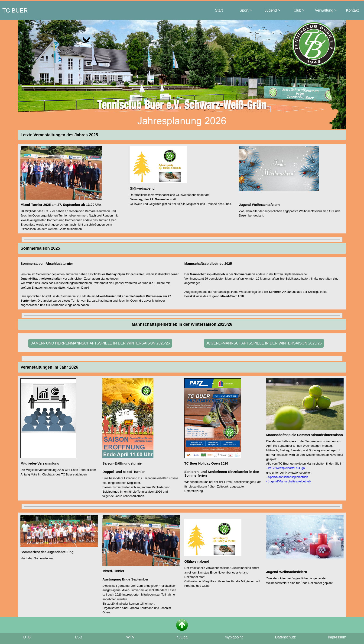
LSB (79, 637)
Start (219, 10)
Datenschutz (285, 637)
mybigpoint (234, 637)
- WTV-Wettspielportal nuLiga (286, 468)
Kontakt (352, 10)
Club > (299, 10)
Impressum (337, 637)
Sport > (246, 10)
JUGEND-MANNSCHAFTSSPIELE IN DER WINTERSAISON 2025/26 (264, 343)
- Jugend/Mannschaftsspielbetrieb (288, 481)
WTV (130, 637)
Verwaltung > (326, 10)
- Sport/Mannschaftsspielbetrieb (287, 477)
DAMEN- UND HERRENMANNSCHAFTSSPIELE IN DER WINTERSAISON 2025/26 (100, 343)
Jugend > (272, 10)
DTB (27, 637)
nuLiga (182, 637)
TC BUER (15, 10)
